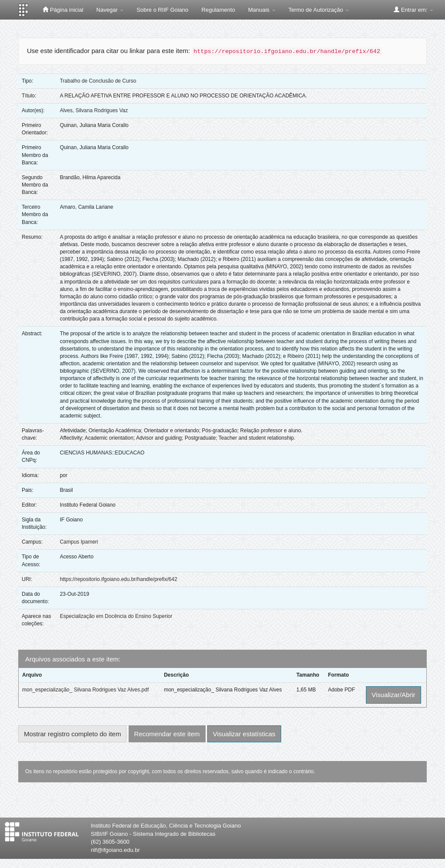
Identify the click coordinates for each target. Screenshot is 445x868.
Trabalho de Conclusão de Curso (98, 81)
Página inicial (63, 10)
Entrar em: (413, 10)
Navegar (110, 10)
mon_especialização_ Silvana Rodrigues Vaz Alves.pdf (85, 690)
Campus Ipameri (79, 542)
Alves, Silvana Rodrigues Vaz (94, 110)
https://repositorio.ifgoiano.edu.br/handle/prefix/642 (119, 579)
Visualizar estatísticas (244, 734)
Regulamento (218, 10)
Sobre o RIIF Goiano (162, 10)
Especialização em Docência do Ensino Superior (116, 616)
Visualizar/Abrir (394, 695)
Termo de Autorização (319, 10)
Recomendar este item (167, 734)
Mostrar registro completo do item (72, 734)
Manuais (262, 10)
